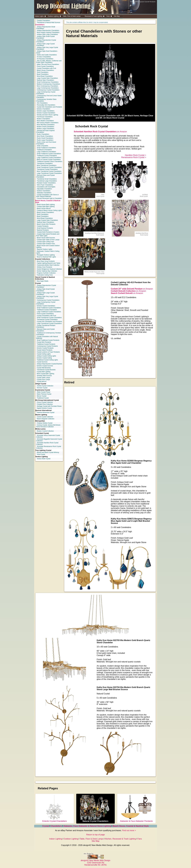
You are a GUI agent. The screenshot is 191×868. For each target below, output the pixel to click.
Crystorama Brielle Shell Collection (48, 265)
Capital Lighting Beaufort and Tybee (49, 263)
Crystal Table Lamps (44, 378)
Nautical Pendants (43, 230)
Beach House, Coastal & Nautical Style (131, 826)
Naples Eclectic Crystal (44, 408)
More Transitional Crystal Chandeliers (49, 171)
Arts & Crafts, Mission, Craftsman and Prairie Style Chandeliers (49, 62)
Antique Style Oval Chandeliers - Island (47, 52)
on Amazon (100, 132)
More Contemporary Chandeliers (48, 86)
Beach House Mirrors (44, 208)
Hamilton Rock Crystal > (135, 155)
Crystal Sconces (42, 362)
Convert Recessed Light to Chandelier (49, 198)
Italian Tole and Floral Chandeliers (48, 64)
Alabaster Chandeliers (44, 193)
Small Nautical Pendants (45, 228)
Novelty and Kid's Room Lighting (47, 115)
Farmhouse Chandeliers (45, 117)
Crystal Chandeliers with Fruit (46, 68)
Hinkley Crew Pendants (45, 267)
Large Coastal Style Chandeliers (47, 78)
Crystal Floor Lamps (43, 380)
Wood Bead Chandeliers (45, 76)
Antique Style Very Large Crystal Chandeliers (47, 48)
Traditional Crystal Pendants (46, 344)
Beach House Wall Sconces (46, 238)
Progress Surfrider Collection (46, 273)
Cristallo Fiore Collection (45, 404)
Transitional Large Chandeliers (47, 181)
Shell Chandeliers (43, 72)
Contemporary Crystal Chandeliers (48, 90)
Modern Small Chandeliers (46, 127)
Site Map (95, 841)
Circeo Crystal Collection (45, 402)
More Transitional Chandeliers (47, 165)
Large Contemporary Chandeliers (48, 88)
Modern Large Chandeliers (46, 129)
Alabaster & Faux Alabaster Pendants (136, 820)
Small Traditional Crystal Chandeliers (49, 154)
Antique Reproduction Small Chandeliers (46, 28)
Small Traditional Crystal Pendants (48, 340)
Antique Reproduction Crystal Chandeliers (46, 41)
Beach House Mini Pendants (46, 224)
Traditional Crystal (43, 398)
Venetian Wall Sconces (44, 376)
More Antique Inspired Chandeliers (48, 32)
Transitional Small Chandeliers (47, 179)
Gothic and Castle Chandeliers (47, 55)
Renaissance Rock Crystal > (134, 157)
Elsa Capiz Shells (43, 281)
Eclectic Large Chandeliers (46, 111)
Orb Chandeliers (42, 103)
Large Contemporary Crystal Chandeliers (46, 93)
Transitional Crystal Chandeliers (47, 169)
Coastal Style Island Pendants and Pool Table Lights (48, 235)
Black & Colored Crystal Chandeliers (49, 160)
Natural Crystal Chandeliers (95, 820)
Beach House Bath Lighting (46, 205)
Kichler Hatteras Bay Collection (47, 271)
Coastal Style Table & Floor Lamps (48, 240)
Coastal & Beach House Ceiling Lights (49, 210)
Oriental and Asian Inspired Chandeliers (45, 131)
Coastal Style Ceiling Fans (46, 242)
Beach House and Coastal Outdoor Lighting (48, 246)
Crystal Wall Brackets (44, 368)
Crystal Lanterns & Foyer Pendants (48, 352)
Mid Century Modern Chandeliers (48, 123)
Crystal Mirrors (42, 382)
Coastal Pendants (43, 226)
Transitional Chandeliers (45, 163)
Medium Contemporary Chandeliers (48, 84)
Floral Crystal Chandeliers (45, 66)
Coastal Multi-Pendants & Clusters (48, 232)
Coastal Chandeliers (43, 21)
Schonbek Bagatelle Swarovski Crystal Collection (49, 440)
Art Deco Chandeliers (44, 57)
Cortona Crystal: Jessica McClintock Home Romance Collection (48, 426)
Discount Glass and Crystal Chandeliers (45, 176)
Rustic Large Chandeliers (45, 140)
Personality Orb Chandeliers (46, 105)
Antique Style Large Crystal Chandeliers (45, 45)
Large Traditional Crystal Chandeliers (49, 158)
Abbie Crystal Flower (44, 392)
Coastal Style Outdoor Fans (46, 244)
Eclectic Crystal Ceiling (44, 358)
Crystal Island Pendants (45, 350)
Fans (140, 839)
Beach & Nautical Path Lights (46, 257)
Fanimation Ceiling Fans (45, 275)
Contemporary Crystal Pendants (47, 346)
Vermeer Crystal (42, 388)
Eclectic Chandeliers (44, 109)
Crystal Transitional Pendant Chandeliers (46, 326)
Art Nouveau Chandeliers (45, 59)
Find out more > (129, 830)
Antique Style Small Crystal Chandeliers (45, 37)
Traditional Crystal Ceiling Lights (47, 360)
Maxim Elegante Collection (46, 419)
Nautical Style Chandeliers (46, 80)
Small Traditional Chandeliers (46, 148)
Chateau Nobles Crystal (45, 423)
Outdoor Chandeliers (44, 191)
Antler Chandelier (43, 146)
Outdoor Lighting (71, 839)
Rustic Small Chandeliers (45, 138)
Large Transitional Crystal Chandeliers (49, 173)
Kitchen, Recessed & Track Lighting (120, 839)
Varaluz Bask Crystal (44, 459)
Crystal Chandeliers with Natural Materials (47, 337)
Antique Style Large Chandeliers (47, 34)
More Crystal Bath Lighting (46, 374)
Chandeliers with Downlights (46, 187)
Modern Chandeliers (43, 119)
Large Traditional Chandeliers (46, 152)
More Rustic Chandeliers (45, 136)
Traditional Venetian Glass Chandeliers (50, 162)
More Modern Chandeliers (45, 121)
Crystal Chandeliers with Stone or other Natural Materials (47, 196)
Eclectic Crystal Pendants (45, 348)
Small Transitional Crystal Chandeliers (49, 167)
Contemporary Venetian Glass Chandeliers (46, 100)
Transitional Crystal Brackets (46, 370)
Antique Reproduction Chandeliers (48, 30)
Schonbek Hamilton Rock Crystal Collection (47, 444)
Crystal (46, 826)
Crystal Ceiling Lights (44, 354)
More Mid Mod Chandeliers (46, 125)
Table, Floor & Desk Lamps (92, 839)
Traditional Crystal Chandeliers (47, 156)
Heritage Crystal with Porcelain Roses (49, 406)
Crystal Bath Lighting (44, 372)
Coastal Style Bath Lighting (46, 206)
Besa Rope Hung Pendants (46, 261)
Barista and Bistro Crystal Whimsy (48, 452)
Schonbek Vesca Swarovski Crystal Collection (48, 436)
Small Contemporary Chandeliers (48, 82)
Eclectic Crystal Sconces (45, 366)
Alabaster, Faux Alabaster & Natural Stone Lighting (87, 826)
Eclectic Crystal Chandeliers (46, 113)
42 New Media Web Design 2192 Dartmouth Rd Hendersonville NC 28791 (95, 862)
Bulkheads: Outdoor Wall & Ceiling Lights (48, 252)
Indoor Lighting (56, 839)
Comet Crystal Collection (45, 417)
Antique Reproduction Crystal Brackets (50, 364)
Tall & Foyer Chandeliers (45, 185)
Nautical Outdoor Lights (45, 249)
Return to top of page (95, 835)
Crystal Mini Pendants (44, 342)
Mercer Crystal (42, 396)
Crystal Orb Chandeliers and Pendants (49, 107)
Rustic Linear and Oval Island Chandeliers (46, 143)
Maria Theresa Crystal (44, 394)
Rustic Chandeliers (43, 134)
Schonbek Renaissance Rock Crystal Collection (49, 447)
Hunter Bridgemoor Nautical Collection (49, 269)
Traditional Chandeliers (44, 150)
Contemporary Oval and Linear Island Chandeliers (49, 96)
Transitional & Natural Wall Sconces (49, 22)
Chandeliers (40, 25)
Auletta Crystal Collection (45, 386)
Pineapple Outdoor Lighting (46, 255)
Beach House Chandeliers (45, 70)
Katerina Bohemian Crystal (46, 412)
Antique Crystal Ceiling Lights (46, 356)
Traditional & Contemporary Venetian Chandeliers (49, 334)
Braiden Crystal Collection (45, 431)
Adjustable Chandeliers (44, 189)
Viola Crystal (41, 454)
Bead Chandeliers (43, 74)
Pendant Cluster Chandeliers (46, 183)
